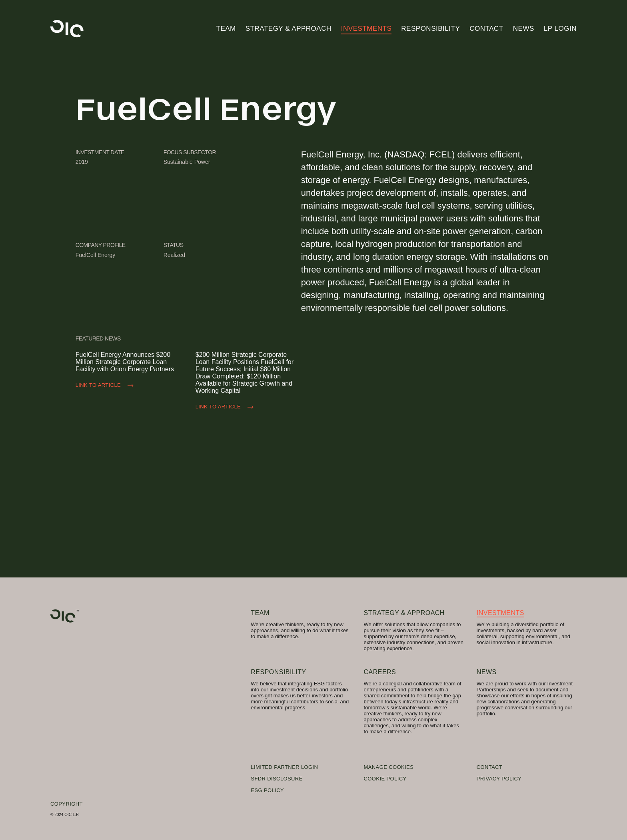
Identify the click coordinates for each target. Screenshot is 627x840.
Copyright (67, 804)
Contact (486, 29)
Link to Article (106, 386)
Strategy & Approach (289, 29)
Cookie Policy (385, 779)
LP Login (560, 29)
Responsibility (430, 29)
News (524, 29)
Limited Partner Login (284, 767)
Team (226, 29)
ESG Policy (267, 790)
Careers (380, 672)
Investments (366, 29)
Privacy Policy (499, 779)
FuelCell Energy (96, 255)
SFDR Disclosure (277, 779)
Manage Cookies (389, 767)
